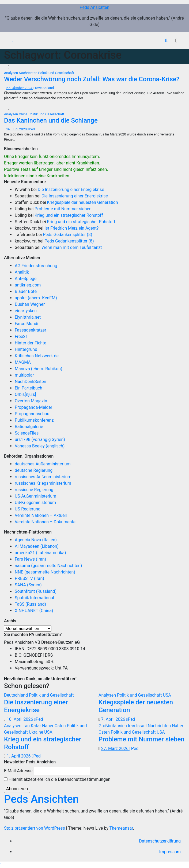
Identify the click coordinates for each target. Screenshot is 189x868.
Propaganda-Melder (33, 407)
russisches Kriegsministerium (43, 483)
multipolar (24, 375)
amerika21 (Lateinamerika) (40, 553)
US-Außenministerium (35, 496)
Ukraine (37, 732)
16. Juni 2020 (17, 129)
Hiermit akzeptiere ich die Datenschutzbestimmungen (57, 779)
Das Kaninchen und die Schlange (51, 120)
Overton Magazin (31, 401)
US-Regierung (28, 509)
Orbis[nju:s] (25, 394)
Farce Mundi (27, 324)
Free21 (21, 336)
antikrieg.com (28, 285)
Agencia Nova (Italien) (36, 540)
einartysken (26, 311)
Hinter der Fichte (31, 343)
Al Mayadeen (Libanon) (37, 546)
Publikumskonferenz (34, 420)
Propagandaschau (32, 414)
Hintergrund (26, 349)
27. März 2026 (115, 749)
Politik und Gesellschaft (56, 73)
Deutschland (16, 695)
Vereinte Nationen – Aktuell (41, 515)
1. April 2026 (19, 756)
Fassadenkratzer (31, 330)
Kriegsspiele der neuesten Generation (83, 202)
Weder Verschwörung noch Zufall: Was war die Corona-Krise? (92, 79)
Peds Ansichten (95, 7)
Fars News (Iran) (30, 559)
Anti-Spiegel (26, 279)
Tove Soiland (44, 88)
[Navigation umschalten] (176, 41)
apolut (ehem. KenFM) (36, 298)
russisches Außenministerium (43, 477)
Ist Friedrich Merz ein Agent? (71, 228)
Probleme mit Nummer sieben (63, 209)
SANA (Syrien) (28, 585)
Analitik (22, 272)
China (24, 114)
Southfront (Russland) (36, 591)
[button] (166, 40)
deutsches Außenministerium (43, 464)
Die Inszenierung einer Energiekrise (71, 190)
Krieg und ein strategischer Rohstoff (69, 215)
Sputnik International (34, 598)
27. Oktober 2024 (20, 88)
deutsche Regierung (34, 470)
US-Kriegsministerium (35, 503)
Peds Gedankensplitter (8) (67, 235)
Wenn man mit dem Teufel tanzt (72, 247)
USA (167, 695)
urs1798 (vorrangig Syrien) (40, 439)
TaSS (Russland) (30, 604)
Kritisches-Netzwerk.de (37, 356)
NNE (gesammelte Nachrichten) (45, 572)
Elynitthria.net (28, 317)
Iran (27, 726)
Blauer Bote (26, 291)
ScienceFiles (27, 433)
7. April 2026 (114, 719)
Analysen (11, 73)
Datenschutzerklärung (160, 841)
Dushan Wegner (30, 304)
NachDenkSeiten (31, 382)
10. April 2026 (20, 719)
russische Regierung (34, 490)
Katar (36, 726)
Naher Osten (54, 726)
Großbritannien (113, 726)
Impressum (170, 852)
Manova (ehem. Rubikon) (39, 369)
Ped (31, 129)
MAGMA (23, 362)
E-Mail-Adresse (18, 771)
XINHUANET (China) (34, 611)
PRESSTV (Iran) (29, 578)
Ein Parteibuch (29, 388)
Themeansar (121, 828)
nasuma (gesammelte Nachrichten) (48, 566)
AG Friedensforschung (36, 266)
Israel (142, 726)
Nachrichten (28, 73)
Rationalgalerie (29, 427)
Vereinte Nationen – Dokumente (45, 522)
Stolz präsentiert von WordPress (35, 828)
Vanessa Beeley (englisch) (40, 446)
